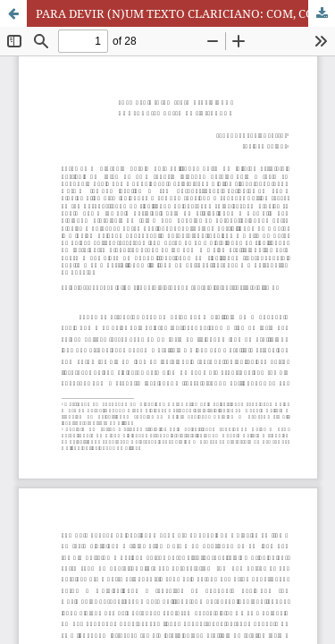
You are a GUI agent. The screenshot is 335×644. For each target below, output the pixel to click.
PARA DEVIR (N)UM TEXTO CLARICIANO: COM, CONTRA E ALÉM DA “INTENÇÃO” (185, 13)
